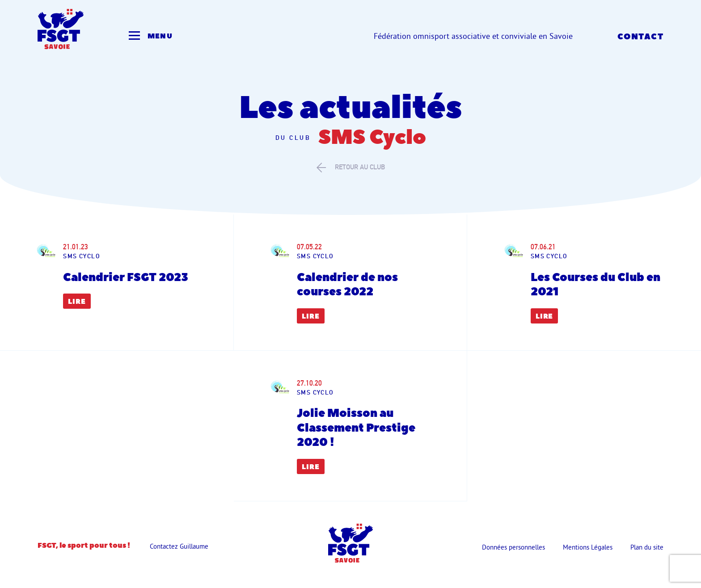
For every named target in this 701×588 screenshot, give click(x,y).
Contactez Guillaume (179, 546)
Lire (77, 302)
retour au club (351, 167)
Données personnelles (513, 547)
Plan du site (647, 547)
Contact (640, 37)
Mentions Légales (588, 547)
